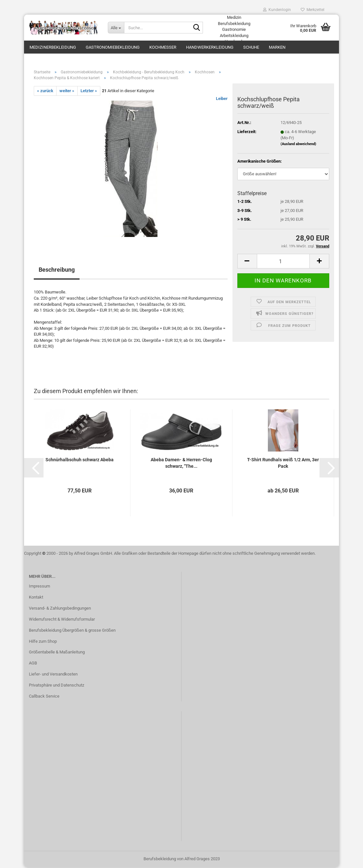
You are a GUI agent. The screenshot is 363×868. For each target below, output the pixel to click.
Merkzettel (313, 10)
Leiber (222, 99)
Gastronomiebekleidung (113, 47)
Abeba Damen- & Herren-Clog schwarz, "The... (181, 464)
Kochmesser (163, 47)
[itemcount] (283, 262)
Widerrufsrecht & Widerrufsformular (62, 620)
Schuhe (251, 47)
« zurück (45, 91)
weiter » (67, 91)
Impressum (39, 587)
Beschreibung (57, 271)
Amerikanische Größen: (260, 162)
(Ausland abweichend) (298, 145)
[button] (34, 468)
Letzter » (89, 91)
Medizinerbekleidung (53, 47)
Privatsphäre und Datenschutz (56, 686)
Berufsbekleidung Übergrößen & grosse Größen (72, 631)
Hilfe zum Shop (43, 642)
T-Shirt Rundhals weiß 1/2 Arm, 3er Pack (283, 464)
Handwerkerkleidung (210, 47)
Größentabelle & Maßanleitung (57, 653)
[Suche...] (116, 28)
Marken (277, 47)
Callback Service (44, 697)
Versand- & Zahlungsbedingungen (60, 609)
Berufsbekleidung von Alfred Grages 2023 (182, 859)
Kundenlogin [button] (277, 10)
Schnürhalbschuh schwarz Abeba (80, 460)
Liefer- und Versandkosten (53, 675)
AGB (33, 664)
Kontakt (36, 598)
